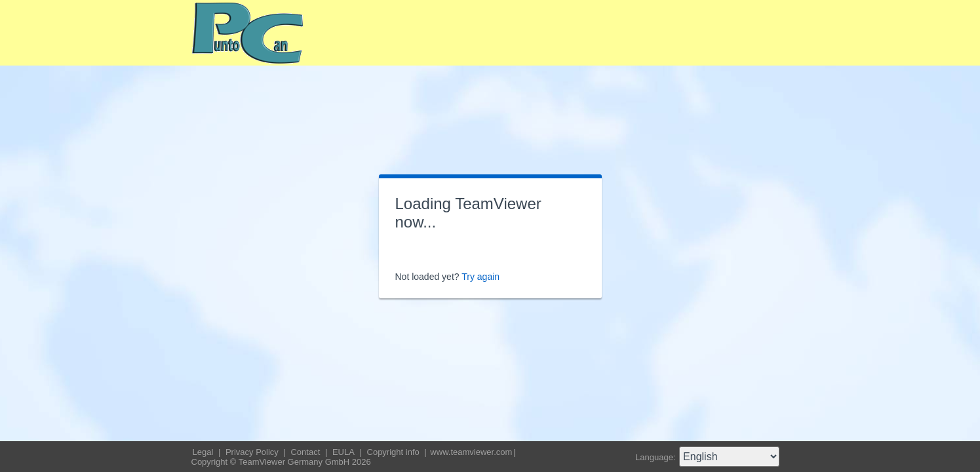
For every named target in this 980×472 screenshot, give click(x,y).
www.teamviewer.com (471, 452)
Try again (480, 277)
